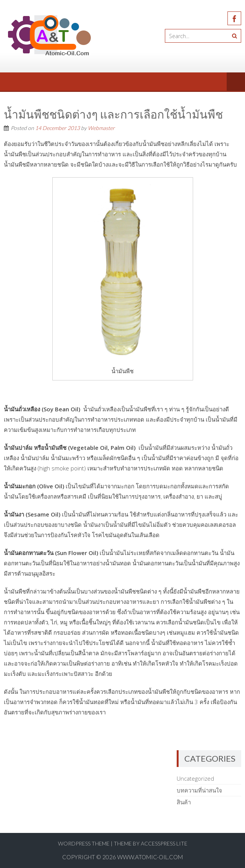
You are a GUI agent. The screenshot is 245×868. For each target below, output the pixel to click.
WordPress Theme (84, 843)
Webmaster (101, 128)
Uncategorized (195, 778)
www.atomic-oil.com (150, 857)
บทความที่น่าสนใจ (199, 790)
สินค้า (184, 802)
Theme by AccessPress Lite (151, 843)
